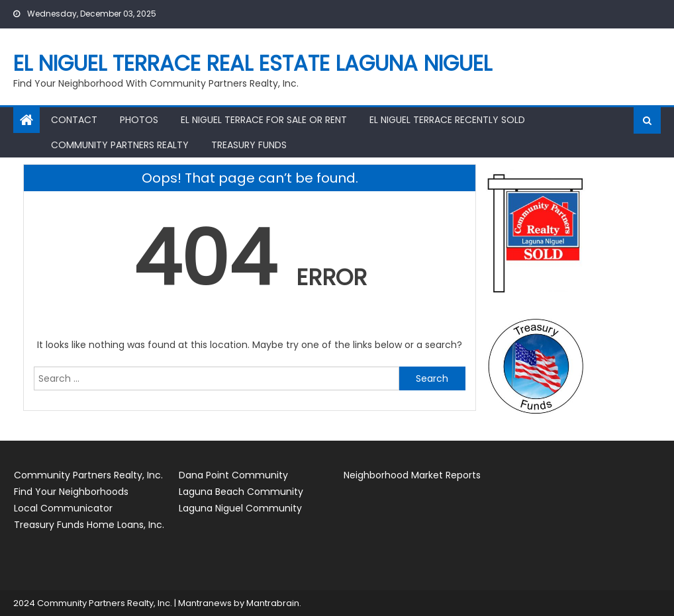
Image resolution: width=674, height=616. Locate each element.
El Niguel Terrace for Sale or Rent (264, 120)
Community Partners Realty (120, 145)
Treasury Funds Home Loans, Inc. (89, 525)
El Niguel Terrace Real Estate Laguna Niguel (253, 63)
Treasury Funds (249, 145)
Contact (74, 120)
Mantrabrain (273, 603)
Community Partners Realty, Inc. (88, 475)
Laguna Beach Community (241, 492)
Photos (139, 120)
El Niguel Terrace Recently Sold (447, 120)
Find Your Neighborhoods (71, 492)
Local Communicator (63, 508)
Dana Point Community (233, 475)
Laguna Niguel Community (240, 508)
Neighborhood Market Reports (412, 475)
